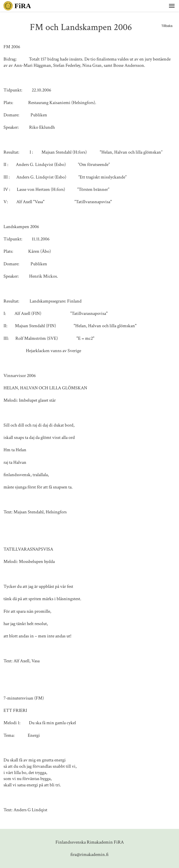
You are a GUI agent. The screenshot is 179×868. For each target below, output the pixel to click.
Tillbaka (167, 26)
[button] (172, 6)
